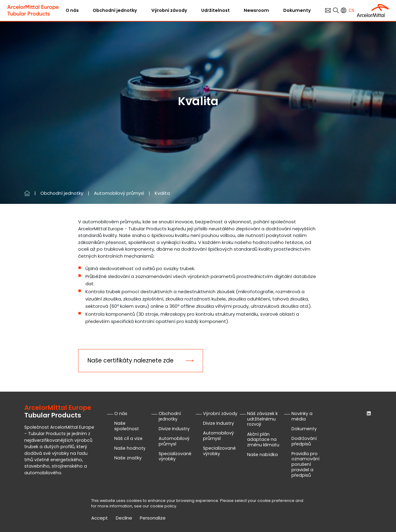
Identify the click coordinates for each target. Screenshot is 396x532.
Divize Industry (174, 429)
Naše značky (128, 458)
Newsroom (256, 10)
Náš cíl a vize (128, 438)
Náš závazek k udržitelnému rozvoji (262, 419)
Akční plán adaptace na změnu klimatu (263, 440)
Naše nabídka (262, 455)
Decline (124, 518)
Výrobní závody (169, 10)
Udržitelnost (215, 10)
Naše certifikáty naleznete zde (131, 360)
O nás (72, 10)
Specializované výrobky (175, 456)
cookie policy (163, 506)
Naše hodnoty (130, 448)
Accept (100, 518)
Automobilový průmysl (119, 193)
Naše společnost (127, 426)
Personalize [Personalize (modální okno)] (153, 518)
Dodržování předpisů (304, 441)
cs (351, 10)
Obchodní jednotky (115, 10)
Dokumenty (297, 10)
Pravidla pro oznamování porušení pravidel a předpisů (305, 464)
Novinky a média (302, 416)
